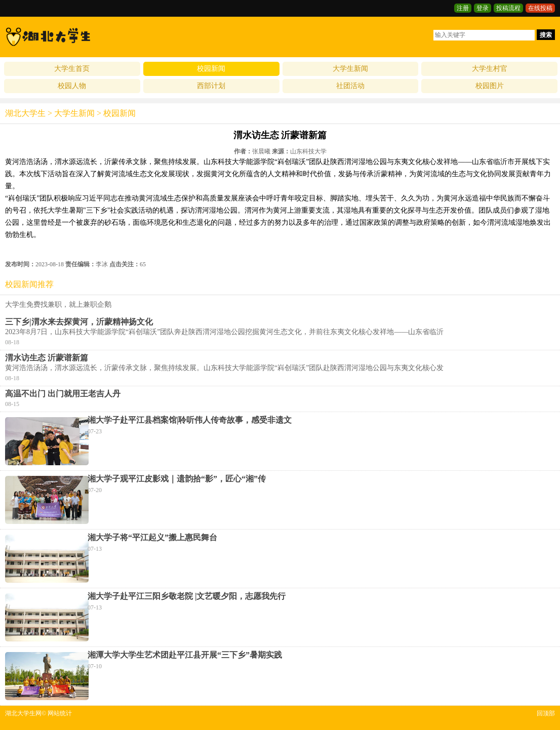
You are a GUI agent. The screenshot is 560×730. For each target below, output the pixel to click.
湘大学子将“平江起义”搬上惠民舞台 (152, 537)
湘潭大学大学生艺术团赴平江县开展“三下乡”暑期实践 (185, 655)
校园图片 (490, 86)
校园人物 (72, 86)
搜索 (546, 35)
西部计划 (211, 86)
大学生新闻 (350, 69)
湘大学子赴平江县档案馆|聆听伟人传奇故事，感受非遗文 (190, 420)
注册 (463, 8)
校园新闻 (211, 69)
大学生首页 (72, 69)
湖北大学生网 (23, 713)
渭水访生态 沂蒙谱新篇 (47, 358)
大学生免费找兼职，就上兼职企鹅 (58, 305)
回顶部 (546, 713)
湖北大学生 (25, 113)
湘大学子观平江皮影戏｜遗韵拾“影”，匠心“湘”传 (177, 479)
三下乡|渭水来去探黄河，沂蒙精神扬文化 (79, 322)
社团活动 (350, 86)
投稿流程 (508, 8)
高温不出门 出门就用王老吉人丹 (63, 394)
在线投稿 (540, 8)
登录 (483, 8)
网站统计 (60, 713)
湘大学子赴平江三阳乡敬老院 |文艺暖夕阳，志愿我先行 (187, 596)
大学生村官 (490, 69)
